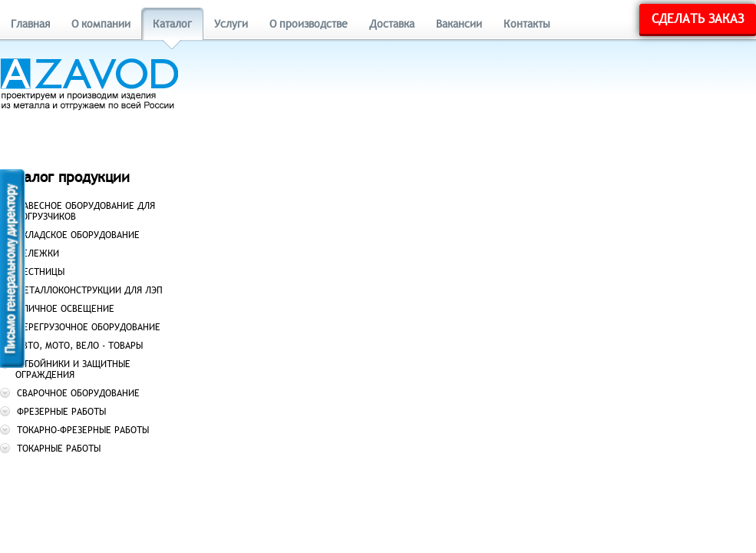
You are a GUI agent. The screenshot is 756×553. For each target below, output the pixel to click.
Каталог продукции (65, 177)
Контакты (527, 24)
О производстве (309, 24)
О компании (101, 24)
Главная (30, 24)
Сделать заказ (698, 19)
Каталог (172, 24)
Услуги (231, 24)
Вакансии (459, 24)
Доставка (392, 24)
